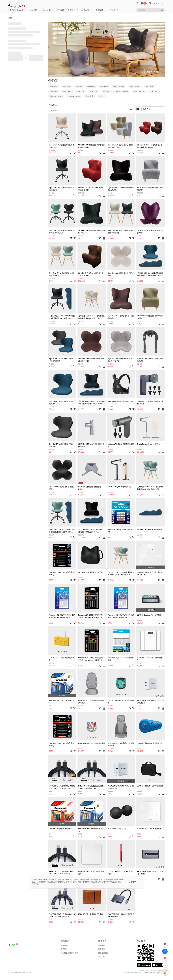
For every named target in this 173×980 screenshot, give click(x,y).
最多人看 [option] (147, 109)
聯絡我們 (102, 957)
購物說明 (102, 945)
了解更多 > (36, 884)
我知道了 (132, 882)
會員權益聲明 (103, 953)
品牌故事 (64, 945)
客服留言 (102, 949)
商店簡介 (64, 949)
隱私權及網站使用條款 (69, 953)
